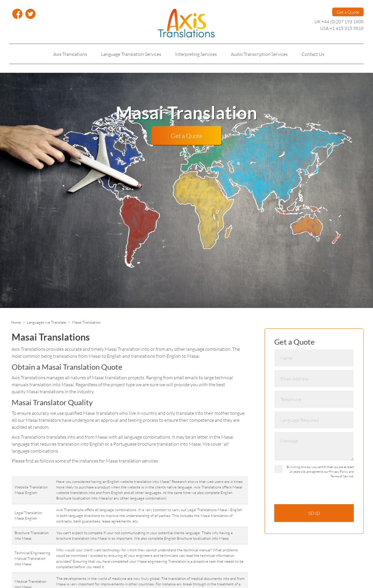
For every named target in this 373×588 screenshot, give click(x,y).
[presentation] (319, 493)
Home (16, 322)
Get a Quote (348, 12)
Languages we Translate (46, 322)
